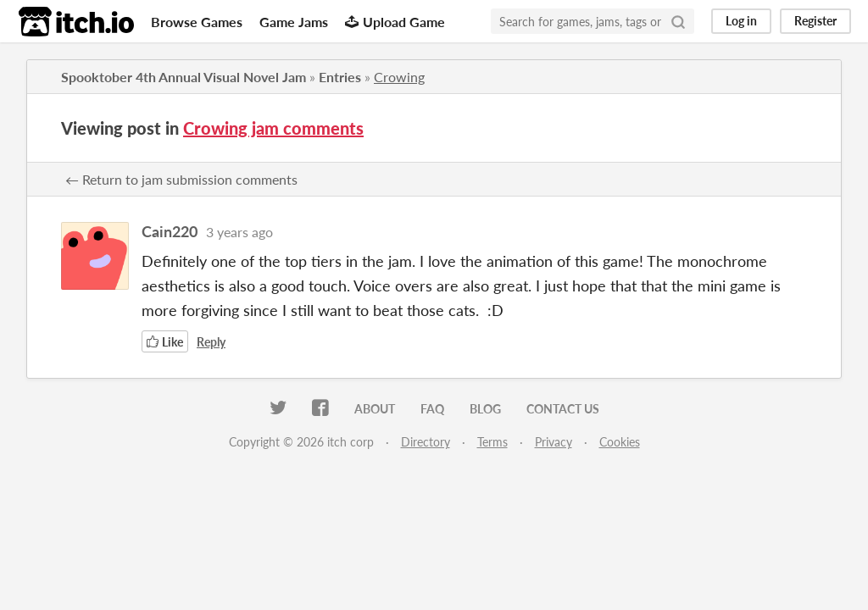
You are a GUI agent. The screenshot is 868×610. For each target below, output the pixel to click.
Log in (741, 21)
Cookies (620, 442)
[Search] (678, 21)
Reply (211, 342)
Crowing (399, 77)
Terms (492, 442)
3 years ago (239, 232)
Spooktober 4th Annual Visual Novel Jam (184, 77)
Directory (426, 442)
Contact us (563, 409)
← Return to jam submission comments (181, 179)
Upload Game (395, 22)
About (375, 409)
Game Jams (294, 22)
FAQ (432, 409)
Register (815, 21)
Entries (340, 77)
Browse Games (197, 22)
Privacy (554, 442)
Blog (485, 409)
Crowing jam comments (273, 128)
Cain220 (170, 231)
